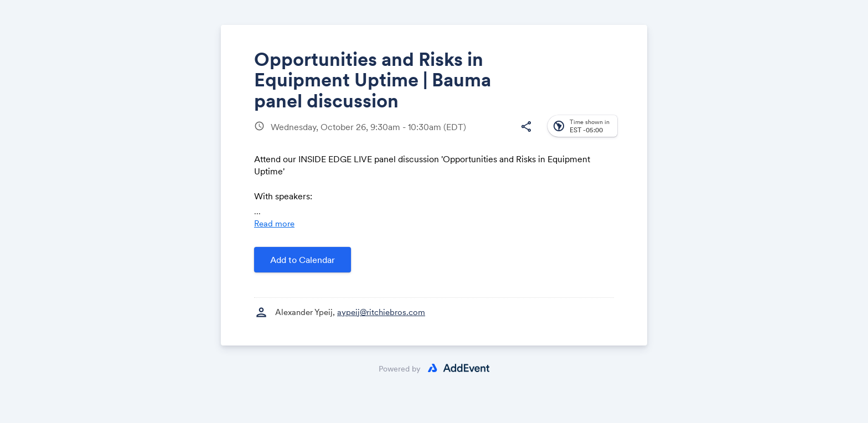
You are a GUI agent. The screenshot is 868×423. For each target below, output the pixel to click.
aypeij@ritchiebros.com (381, 312)
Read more (274, 223)
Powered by (400, 369)
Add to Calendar (303, 260)
